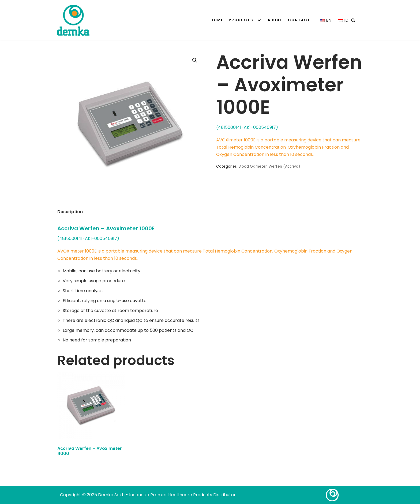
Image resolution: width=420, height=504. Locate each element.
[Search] (353, 20)
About (275, 20)
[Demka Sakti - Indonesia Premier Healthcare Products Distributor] (73, 20)
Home (217, 20)
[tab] (70, 212)
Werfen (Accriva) (284, 166)
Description (70, 212)
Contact (299, 20)
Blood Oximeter (253, 166)
